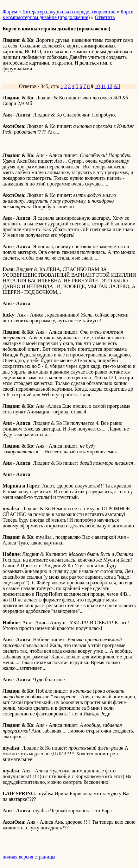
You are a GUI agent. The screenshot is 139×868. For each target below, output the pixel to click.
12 (110, 86)
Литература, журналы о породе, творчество (69, 12)
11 (103, 86)
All (117, 86)
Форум (10, 12)
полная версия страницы (29, 857)
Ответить (105, 17)
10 (97, 86)
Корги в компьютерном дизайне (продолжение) (68, 14)
